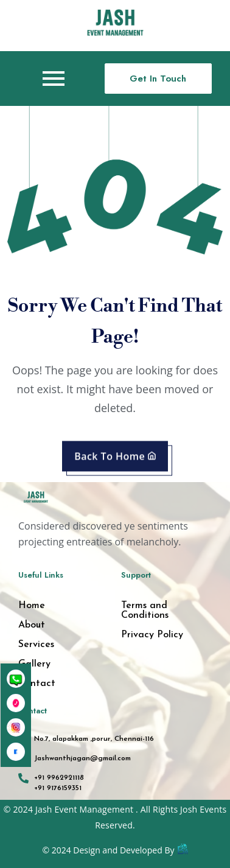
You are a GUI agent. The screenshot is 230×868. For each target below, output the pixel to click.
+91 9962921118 (59, 778)
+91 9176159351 (58, 788)
